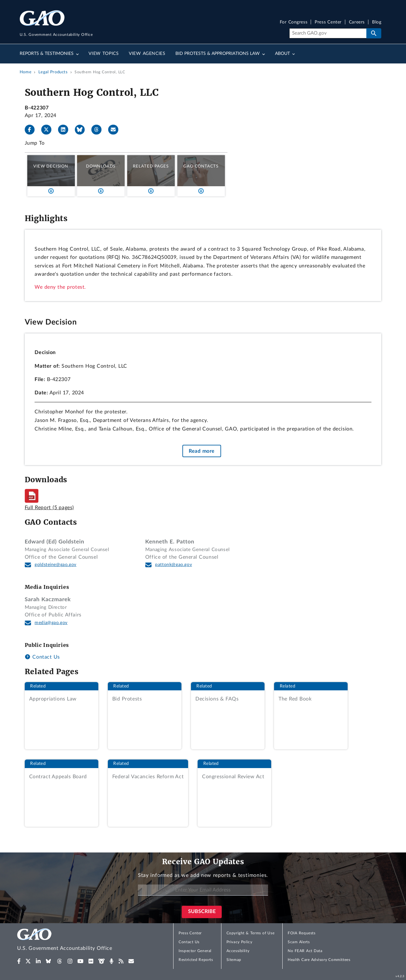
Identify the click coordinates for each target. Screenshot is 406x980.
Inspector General (195, 951)
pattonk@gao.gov (174, 565)
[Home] (77, 941)
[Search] (328, 33)
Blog (377, 22)
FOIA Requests (301, 933)
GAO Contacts (201, 166)
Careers (357, 22)
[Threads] (99, 130)
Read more (202, 451)
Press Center (328, 22)
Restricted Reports (196, 960)
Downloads (101, 166)
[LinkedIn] (66, 130)
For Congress (294, 22)
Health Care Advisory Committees (319, 960)
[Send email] (116, 130)
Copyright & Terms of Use (251, 933)
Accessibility (238, 951)
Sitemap (234, 960)
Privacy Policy (239, 942)
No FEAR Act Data (305, 951)
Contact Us (42, 657)
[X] (49, 130)
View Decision (51, 166)
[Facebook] (32, 130)
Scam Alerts (299, 942)
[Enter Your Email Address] (203, 890)
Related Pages (151, 166)
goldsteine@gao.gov (56, 565)
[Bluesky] (82, 130)
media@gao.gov (51, 623)
